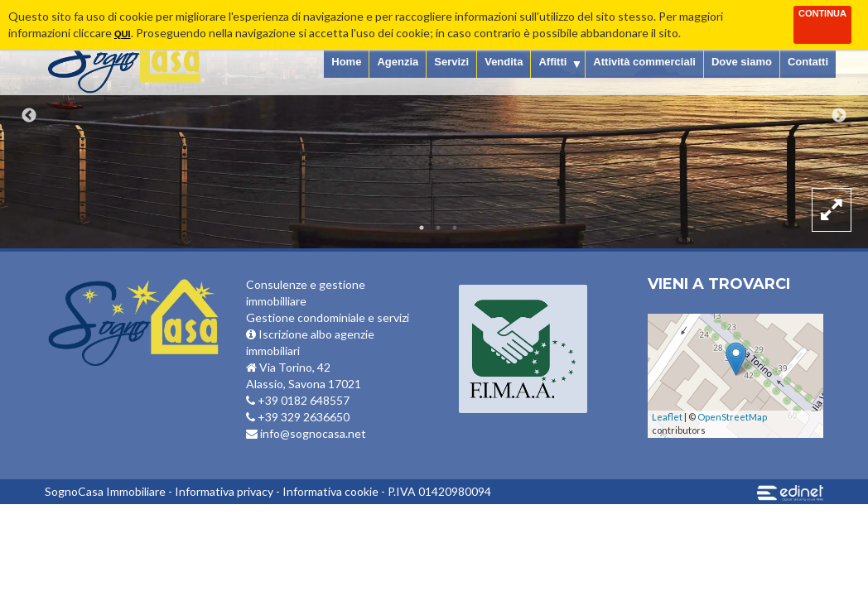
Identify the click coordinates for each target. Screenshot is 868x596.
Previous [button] (29, 116)
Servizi (451, 62)
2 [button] (438, 228)
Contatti (808, 62)
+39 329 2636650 (298, 417)
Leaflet (667, 417)
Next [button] (839, 116)
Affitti (552, 62)
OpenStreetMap (732, 417)
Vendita (504, 62)
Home (346, 62)
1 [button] (422, 228)
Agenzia (398, 62)
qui (123, 34)
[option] (434, 124)
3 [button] (455, 228)
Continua (822, 13)
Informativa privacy (224, 491)
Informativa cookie (330, 491)
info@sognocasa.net (306, 433)
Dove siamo (742, 62)
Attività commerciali (644, 62)
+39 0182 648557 (298, 400)
